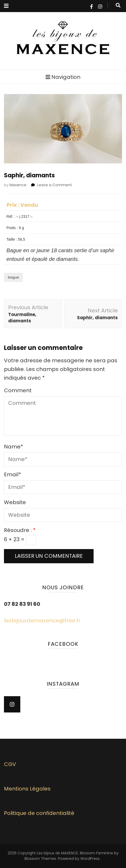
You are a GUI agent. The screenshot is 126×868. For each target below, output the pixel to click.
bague (13, 277)
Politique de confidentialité (39, 813)
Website (15, 502)
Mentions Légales (27, 789)
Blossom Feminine (96, 853)
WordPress (90, 859)
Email (13, 474)
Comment (18, 390)
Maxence (18, 185)
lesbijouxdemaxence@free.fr (42, 621)
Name (14, 447)
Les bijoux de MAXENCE (57, 853)
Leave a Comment (55, 185)
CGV (10, 764)
